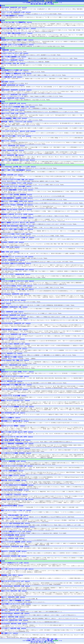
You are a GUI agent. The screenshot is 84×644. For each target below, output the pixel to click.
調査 (32, 4)
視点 (34, 4)
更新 (40, 4)
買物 (48, 639)
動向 (37, 4)
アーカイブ (55, 3)
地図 (52, 639)
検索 (33, 639)
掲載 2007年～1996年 (50, 1)
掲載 (49, 3)
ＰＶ (43, 3)
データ (48, 4)
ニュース (38, 639)
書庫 (51, 3)
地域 (56, 639)
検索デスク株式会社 (40, 643)
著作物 (52, 4)
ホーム (29, 639)
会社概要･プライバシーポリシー (34, 3)
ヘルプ (24, 3)
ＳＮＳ (44, 639)
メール (60, 3)
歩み (46, 3)
